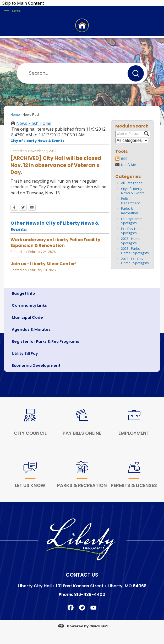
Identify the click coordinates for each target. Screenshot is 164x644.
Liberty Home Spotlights (131, 221)
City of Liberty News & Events (133, 191)
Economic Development (36, 365)
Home (15, 114)
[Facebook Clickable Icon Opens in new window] (71, 607)
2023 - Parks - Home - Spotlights (135, 251)
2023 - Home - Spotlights (132, 241)
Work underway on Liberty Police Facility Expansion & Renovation (55, 243)
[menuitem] (82, 294)
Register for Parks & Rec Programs (45, 341)
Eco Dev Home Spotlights (132, 231)
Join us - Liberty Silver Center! (44, 264)
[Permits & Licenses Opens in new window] (134, 476)
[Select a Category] (132, 140)
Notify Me (129, 165)
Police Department (130, 201)
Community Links (29, 305)
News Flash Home (34, 123)
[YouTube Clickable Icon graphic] (93, 607)
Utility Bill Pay (25, 353)
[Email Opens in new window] (32, 208)
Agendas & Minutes (31, 329)
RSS (124, 159)
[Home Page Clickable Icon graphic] (82, 26)
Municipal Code (27, 317)
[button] (136, 73)
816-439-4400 (90, 594)
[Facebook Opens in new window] (14, 208)
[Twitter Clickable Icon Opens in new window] (82, 607)
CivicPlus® (99, 626)
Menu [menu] (17, 11)
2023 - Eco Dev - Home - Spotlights (135, 261)
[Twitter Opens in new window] (23, 208)
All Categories (132, 183)
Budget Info (23, 293)
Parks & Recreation (130, 211)
